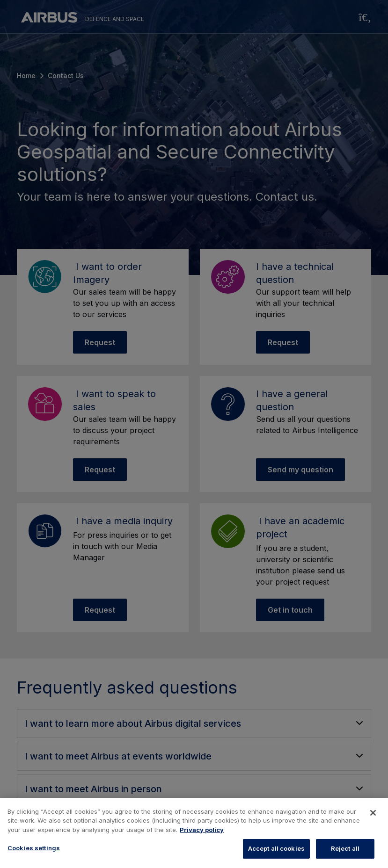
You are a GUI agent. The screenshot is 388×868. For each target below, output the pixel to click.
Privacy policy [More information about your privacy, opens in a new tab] (202, 830)
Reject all (345, 848)
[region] (194, 833)
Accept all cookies (276, 848)
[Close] (373, 813)
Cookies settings (34, 848)
